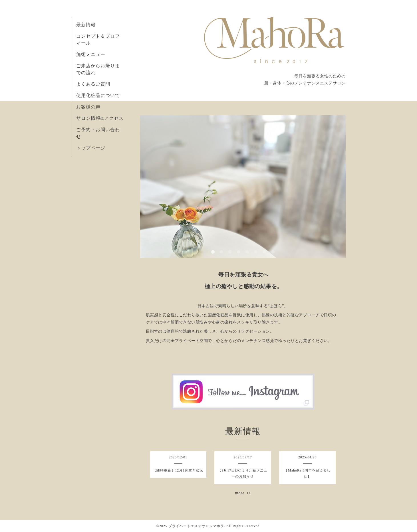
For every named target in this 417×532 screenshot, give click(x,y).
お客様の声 (88, 107)
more (243, 493)
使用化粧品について (98, 95)
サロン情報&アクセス (100, 118)
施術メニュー (91, 54)
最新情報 (86, 25)
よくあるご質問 (93, 84)
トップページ (91, 148)
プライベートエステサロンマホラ (196, 526)
